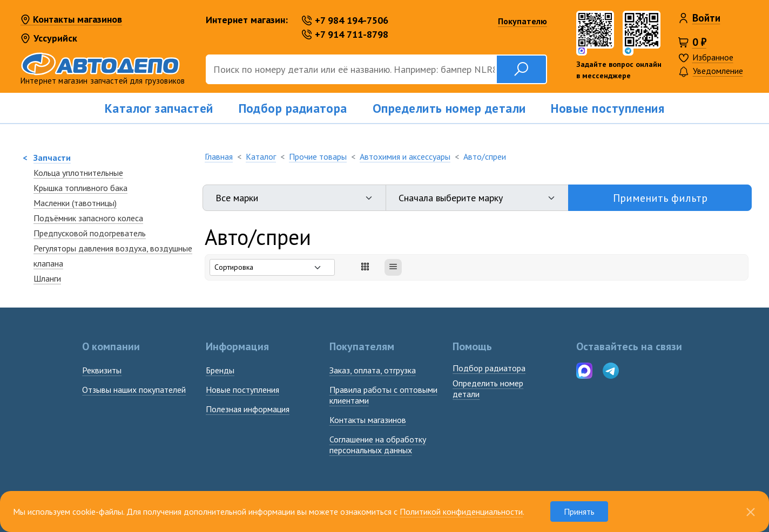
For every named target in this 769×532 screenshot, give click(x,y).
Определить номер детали (449, 108)
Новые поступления (608, 108)
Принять (579, 511)
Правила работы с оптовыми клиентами (383, 395)
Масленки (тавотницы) (75, 203)
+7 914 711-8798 (345, 34)
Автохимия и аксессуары (405, 156)
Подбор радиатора (293, 108)
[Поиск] (351, 69)
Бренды (220, 370)
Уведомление (711, 71)
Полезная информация (248, 409)
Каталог (261, 156)
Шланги (47, 278)
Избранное (713, 57)
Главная (219, 156)
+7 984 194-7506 (345, 20)
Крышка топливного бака (80, 188)
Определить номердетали (488, 388)
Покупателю (522, 21)
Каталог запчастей (159, 108)
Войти (706, 18)
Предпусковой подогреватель (90, 233)
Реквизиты (102, 370)
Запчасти (52, 158)
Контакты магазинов (71, 20)
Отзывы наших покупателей (134, 390)
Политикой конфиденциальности (461, 511)
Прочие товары (318, 156)
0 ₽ (699, 42)
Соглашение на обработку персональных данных (378, 445)
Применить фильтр (660, 198)
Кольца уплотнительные (78, 173)
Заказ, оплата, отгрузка (373, 370)
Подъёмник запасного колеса (88, 218)
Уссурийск (49, 38)
